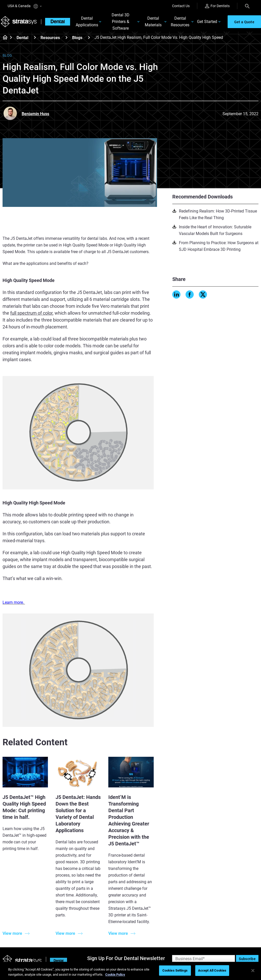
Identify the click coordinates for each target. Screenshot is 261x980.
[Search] (247, 6)
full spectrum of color (31, 314)
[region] (130, 971)
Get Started (207, 22)
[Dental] (35, 38)
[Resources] (67, 38)
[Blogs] (89, 38)
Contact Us (181, 6)
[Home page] (3, 38)
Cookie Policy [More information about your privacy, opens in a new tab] (115, 975)
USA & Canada (25, 6)
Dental (22, 38)
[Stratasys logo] (21, 22)
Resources (50, 38)
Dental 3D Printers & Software (121, 22)
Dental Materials (153, 22)
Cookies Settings (175, 970)
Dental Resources (180, 22)
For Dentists (217, 6)
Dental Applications (89, 22)
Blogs (77, 38)
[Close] (253, 971)
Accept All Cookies (212, 970)
